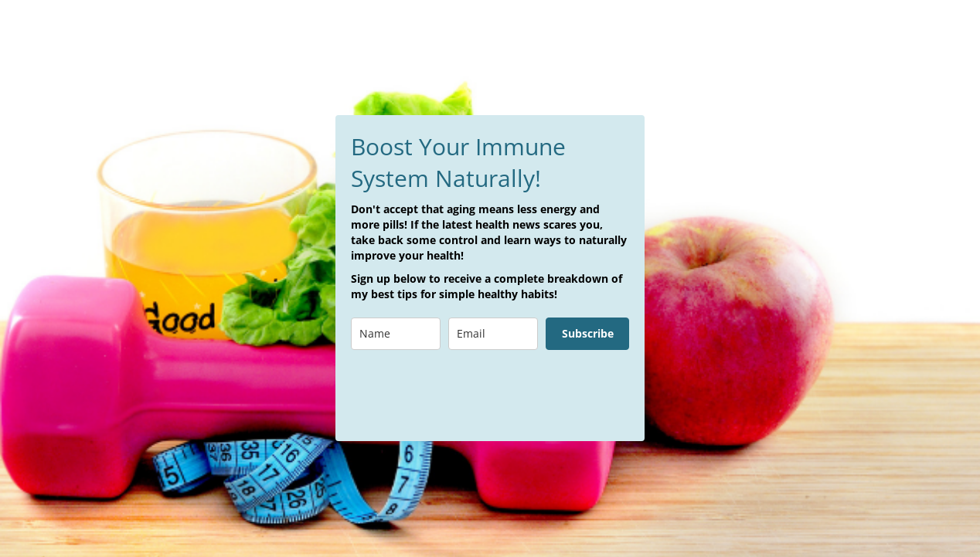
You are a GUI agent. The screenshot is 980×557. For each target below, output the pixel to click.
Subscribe (588, 333)
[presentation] (468, 396)
